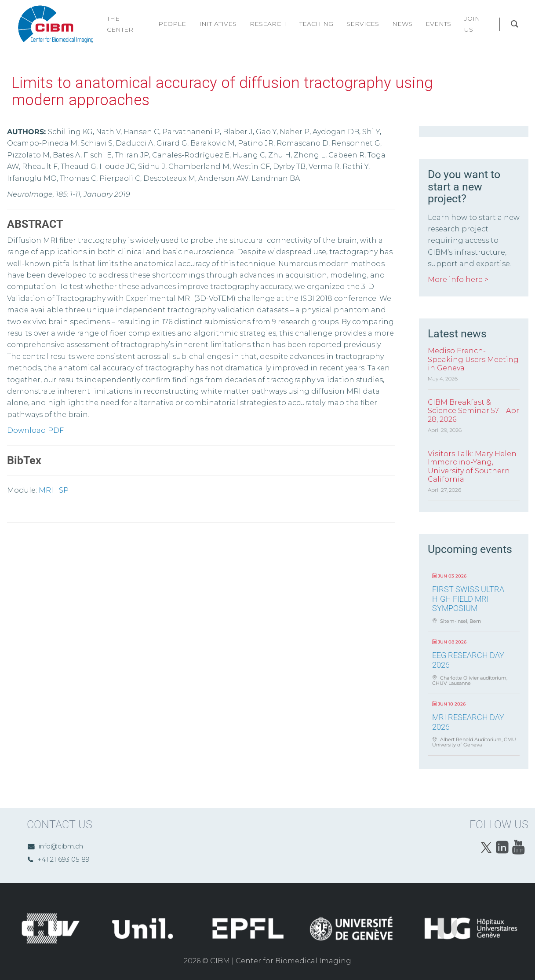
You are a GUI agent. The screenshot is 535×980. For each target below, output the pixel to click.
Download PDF (35, 430)
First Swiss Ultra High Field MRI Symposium (468, 599)
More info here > (458, 280)
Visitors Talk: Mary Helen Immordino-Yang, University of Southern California (472, 466)
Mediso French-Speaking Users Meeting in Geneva (473, 359)
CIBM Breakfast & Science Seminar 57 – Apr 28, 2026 (473, 411)
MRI (46, 490)
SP (64, 490)
